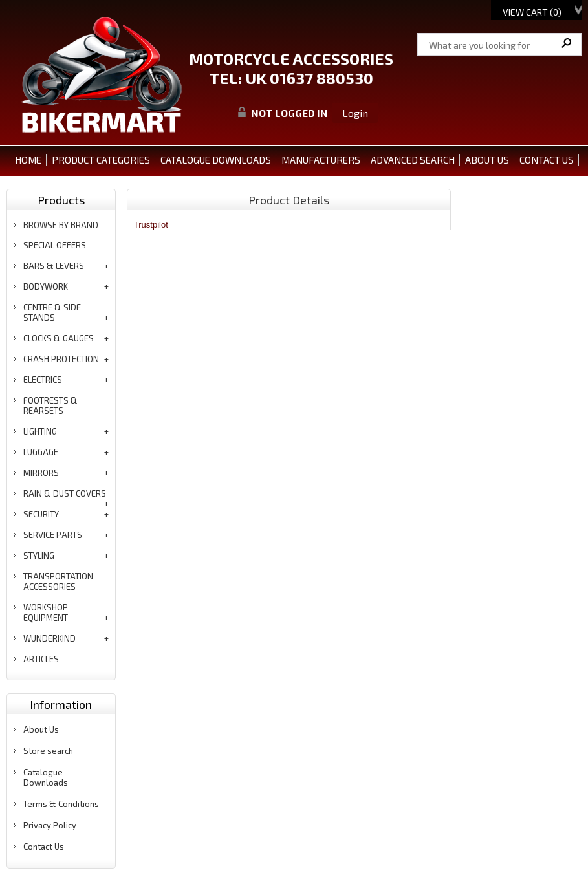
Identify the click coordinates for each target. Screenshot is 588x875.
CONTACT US (547, 160)
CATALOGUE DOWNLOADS (216, 160)
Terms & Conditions (61, 804)
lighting (40, 431)
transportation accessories (58, 581)
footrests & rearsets (50, 405)
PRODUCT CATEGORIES (101, 160)
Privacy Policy (50, 825)
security (41, 514)
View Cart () (532, 12)
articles (41, 659)
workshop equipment (46, 612)
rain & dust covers (65, 493)
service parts (53, 535)
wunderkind (49, 638)
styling (39, 556)
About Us (41, 729)
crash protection (61, 359)
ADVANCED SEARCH (413, 160)
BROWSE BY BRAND (61, 225)
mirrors (41, 473)
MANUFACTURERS (321, 160)
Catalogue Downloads (46, 777)
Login (355, 113)
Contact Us (44, 847)
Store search (48, 751)
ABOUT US (487, 160)
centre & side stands (52, 312)
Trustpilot (151, 225)
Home (28, 160)
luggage (41, 452)
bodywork (46, 286)
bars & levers (54, 266)
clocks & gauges (59, 338)
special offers (55, 245)
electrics (43, 380)
